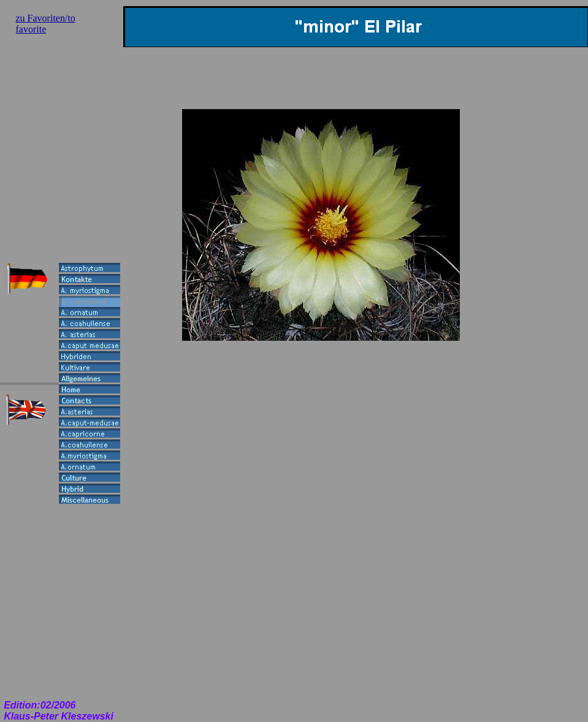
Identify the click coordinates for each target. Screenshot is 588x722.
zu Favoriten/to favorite (46, 24)
